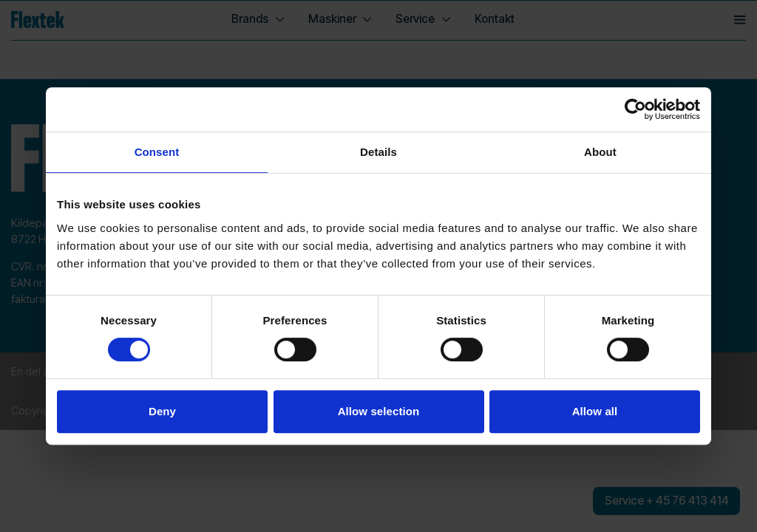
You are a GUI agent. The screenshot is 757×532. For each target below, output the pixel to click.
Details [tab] (378, 152)
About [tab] (600, 152)
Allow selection (379, 411)
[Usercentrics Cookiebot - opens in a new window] (635, 109)
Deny (162, 411)
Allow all (595, 411)
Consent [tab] (157, 152)
